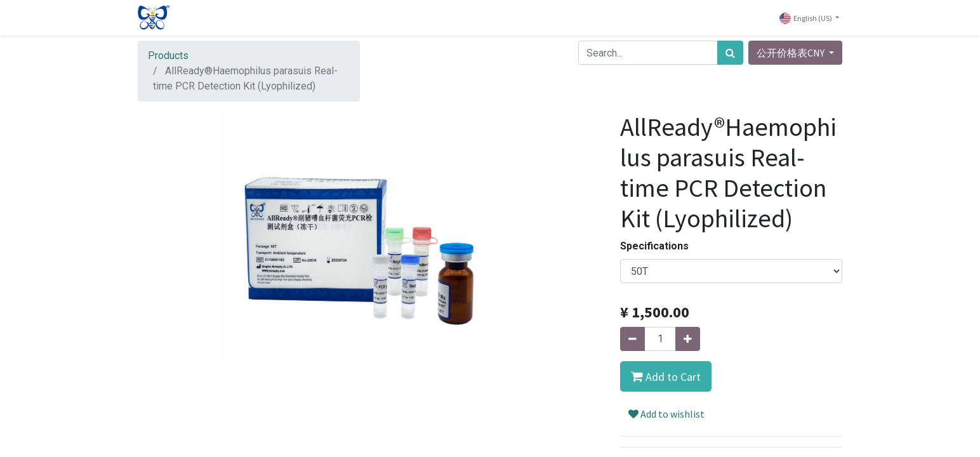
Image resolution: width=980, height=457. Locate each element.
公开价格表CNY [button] (791, 53)
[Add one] (688, 339)
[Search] (730, 53)
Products (168, 56)
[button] (666, 376)
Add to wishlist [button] (666, 414)
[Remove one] (632, 339)
